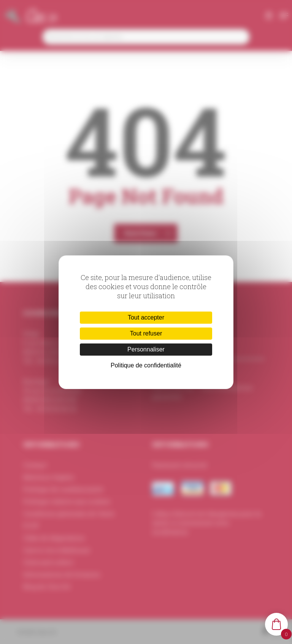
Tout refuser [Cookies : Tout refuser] (146, 333)
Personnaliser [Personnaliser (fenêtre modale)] (146, 349)
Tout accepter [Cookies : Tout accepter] (146, 317)
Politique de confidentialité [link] (146, 365)
